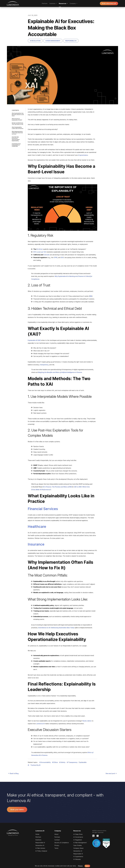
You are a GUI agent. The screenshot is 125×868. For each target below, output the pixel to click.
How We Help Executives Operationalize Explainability (16, 139)
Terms (56, 848)
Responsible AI (71, 41)
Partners (57, 837)
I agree (87, 866)
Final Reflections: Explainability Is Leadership (16, 145)
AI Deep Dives (78, 834)
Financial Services (43, 509)
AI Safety (62, 762)
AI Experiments (78, 857)
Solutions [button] (52, 3)
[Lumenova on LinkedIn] (93, 836)
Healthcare (37, 527)
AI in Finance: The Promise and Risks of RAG (57, 487)
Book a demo (87, 721)
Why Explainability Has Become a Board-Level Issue (18, 114)
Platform (45, 3)
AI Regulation (35, 41)
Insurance (36, 544)
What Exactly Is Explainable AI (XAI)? (17, 119)
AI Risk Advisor (40, 848)
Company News (78, 848)
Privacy (57, 845)
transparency (44, 365)
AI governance (83, 155)
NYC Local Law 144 (40, 252)
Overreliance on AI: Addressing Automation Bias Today (56, 628)
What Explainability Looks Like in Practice (18, 128)
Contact (57, 840)
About (56, 834)
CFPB (56, 257)
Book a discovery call (109, 3)
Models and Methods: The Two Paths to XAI (17, 124)
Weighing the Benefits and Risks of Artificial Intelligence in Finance (60, 372)
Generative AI (40, 845)
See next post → (111, 773)
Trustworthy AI (35, 765)
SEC (62, 257)
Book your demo (17, 810)
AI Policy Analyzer (41, 851)
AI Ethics (55, 762)
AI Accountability (45, 762)
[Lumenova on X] (98, 836)
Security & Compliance (62, 843)
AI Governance (78, 837)
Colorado (46, 255)
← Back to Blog (13, 773)
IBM (91, 296)
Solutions (38, 840)
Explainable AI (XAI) (34, 340)
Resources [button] (63, 3)
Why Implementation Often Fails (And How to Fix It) (17, 133)
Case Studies (78, 845)
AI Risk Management (53, 41)
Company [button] (73, 3)
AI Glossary (77, 859)
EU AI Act (40, 249)
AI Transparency (72, 762)
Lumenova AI (13, 3)
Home (37, 834)
